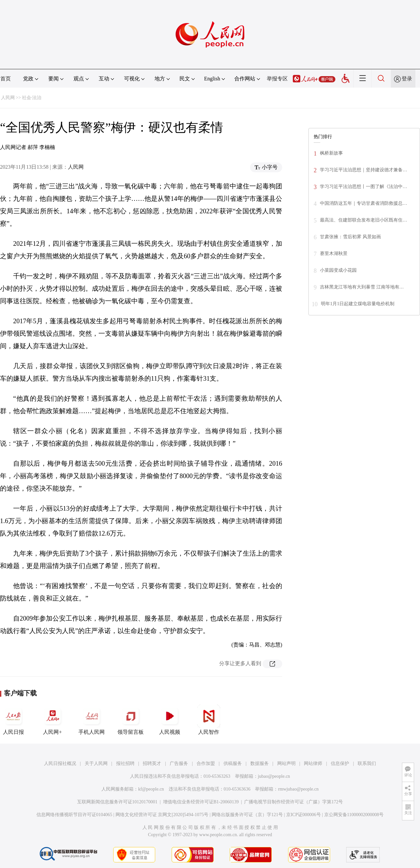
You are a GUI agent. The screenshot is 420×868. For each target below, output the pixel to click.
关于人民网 (96, 763)
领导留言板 (131, 720)
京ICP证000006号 (304, 815)
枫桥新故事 (331, 153)
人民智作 (209, 720)
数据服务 (260, 763)
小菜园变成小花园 (338, 270)
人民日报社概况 (60, 763)
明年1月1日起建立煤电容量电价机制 (358, 304)
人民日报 (13, 720)
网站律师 (313, 763)
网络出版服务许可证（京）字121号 (247, 815)
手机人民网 (92, 720)
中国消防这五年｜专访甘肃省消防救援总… (364, 203)
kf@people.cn (151, 789)
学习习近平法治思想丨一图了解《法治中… (364, 187)
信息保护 (340, 763)
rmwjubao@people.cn (298, 789)
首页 (6, 79)
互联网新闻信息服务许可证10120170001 (117, 802)
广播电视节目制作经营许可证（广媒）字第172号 (294, 802)
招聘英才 (152, 763)
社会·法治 (32, 98)
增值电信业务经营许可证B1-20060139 (201, 802)
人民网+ (52, 720)
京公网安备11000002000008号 (354, 815)
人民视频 (170, 720)
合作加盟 (206, 763)
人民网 (8, 98)
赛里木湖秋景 (334, 254)
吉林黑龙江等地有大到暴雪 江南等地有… (362, 287)
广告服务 (179, 763)
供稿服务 (233, 763)
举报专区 (277, 79)
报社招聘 (125, 763)
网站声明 (286, 763)
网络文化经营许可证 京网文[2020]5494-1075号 (162, 815)
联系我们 (367, 763)
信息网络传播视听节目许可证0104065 (74, 815)
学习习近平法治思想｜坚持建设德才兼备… (364, 170)
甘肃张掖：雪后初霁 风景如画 (350, 237)
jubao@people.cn (274, 776)
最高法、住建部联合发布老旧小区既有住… (364, 220)
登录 (407, 79)
